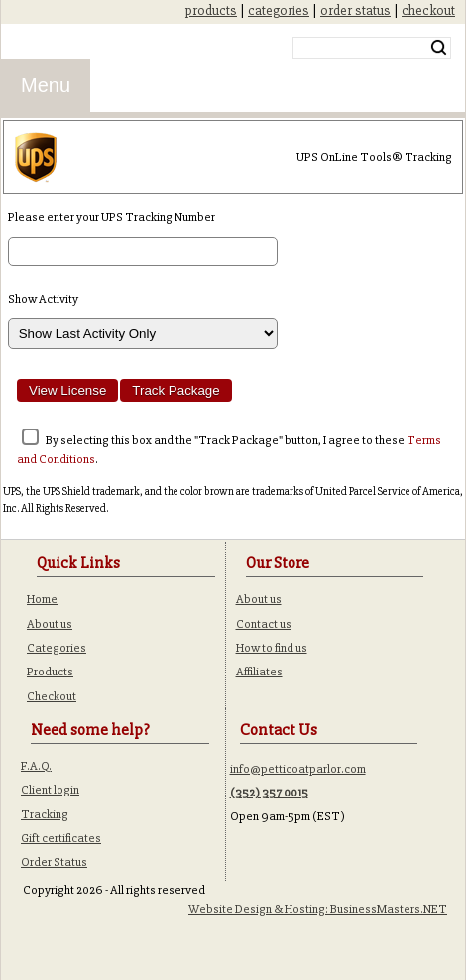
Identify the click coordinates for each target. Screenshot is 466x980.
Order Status (54, 862)
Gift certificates (61, 838)
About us (50, 624)
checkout (428, 10)
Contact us (264, 624)
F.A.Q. (36, 766)
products (211, 10)
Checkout (52, 696)
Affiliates (259, 672)
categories (279, 10)
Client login (50, 790)
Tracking (45, 814)
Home (42, 599)
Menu (46, 85)
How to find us (272, 648)
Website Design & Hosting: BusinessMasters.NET (318, 909)
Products (50, 672)
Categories (57, 648)
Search (439, 48)
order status (355, 10)
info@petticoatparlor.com (298, 769)
